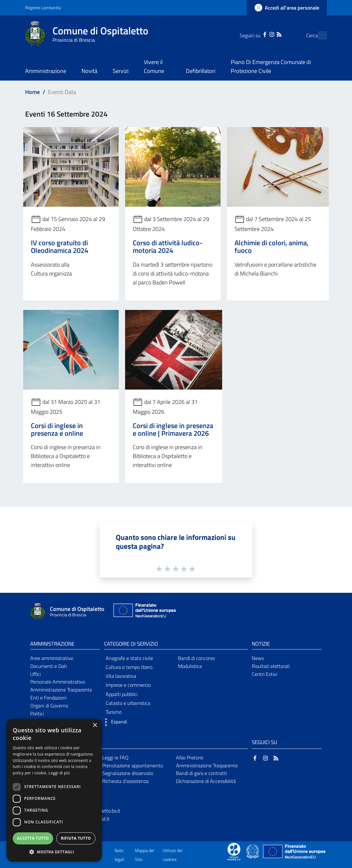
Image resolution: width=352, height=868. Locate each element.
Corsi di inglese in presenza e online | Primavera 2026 (173, 429)
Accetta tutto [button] (33, 838)
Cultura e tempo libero (129, 667)
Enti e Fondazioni (48, 698)
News (258, 658)
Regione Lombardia (43, 7)
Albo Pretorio (190, 757)
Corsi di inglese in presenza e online (57, 429)
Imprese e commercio (128, 685)
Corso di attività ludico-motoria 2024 (168, 247)
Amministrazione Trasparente (61, 690)
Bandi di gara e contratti (201, 773)
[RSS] (268, 34)
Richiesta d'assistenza (125, 781)
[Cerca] (319, 35)
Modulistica (190, 666)
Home (32, 92)
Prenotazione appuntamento (133, 765)
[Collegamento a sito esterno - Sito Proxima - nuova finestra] (234, 851)
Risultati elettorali (271, 666)
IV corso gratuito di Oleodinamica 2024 (60, 247)
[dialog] (54, 790)
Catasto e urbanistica (128, 703)
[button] (114, 722)
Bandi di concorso (196, 658)
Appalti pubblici (122, 694)
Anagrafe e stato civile (129, 658)
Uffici (35, 674)
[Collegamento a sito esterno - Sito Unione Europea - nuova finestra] (144, 612)
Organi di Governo (49, 706)
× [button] (95, 725)
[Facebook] (254, 34)
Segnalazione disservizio (128, 773)
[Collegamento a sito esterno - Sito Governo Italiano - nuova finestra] (253, 851)
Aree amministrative (52, 658)
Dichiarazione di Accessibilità (206, 781)
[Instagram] (261, 34)
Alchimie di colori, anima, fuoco (271, 247)
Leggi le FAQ (115, 757)
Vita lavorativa (121, 676)
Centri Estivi (264, 674)
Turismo (114, 712)
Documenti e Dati (49, 666)
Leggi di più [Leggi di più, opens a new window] (59, 773)
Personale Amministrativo (58, 682)
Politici (37, 714)
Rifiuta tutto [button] (76, 838)
